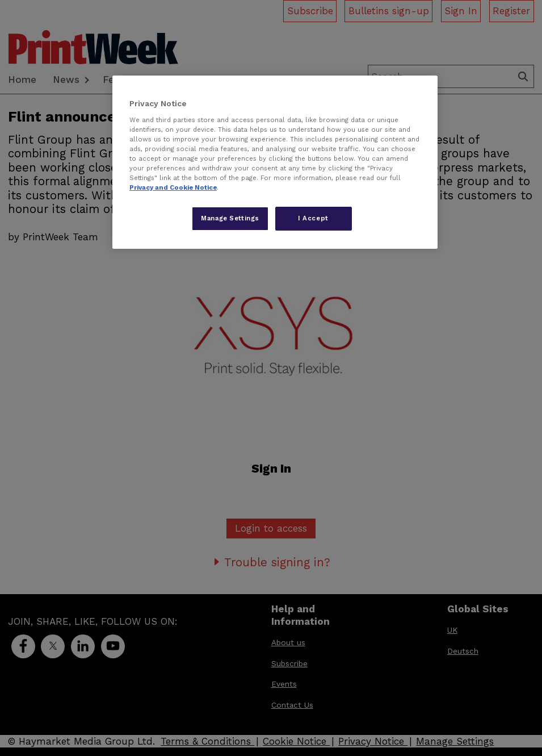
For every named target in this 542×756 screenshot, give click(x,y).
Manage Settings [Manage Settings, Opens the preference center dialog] (230, 218)
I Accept (313, 218)
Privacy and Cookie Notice (173, 187)
